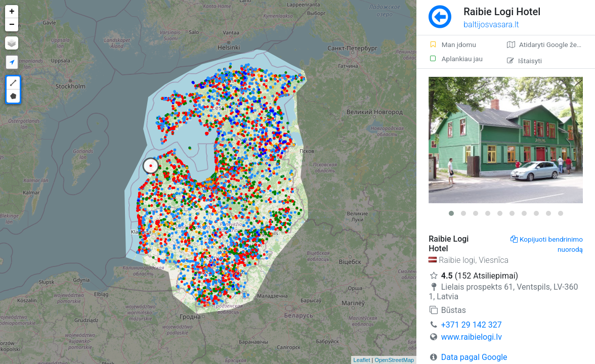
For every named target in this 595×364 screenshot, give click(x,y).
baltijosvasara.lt (491, 25)
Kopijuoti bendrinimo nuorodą (547, 244)
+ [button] (12, 12)
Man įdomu (452, 44)
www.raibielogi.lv (472, 337)
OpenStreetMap (395, 360)
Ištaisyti (524, 61)
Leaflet (362, 360)
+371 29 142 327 (472, 325)
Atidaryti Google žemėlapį (551, 44)
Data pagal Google (474, 357)
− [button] (12, 25)
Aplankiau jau (456, 59)
